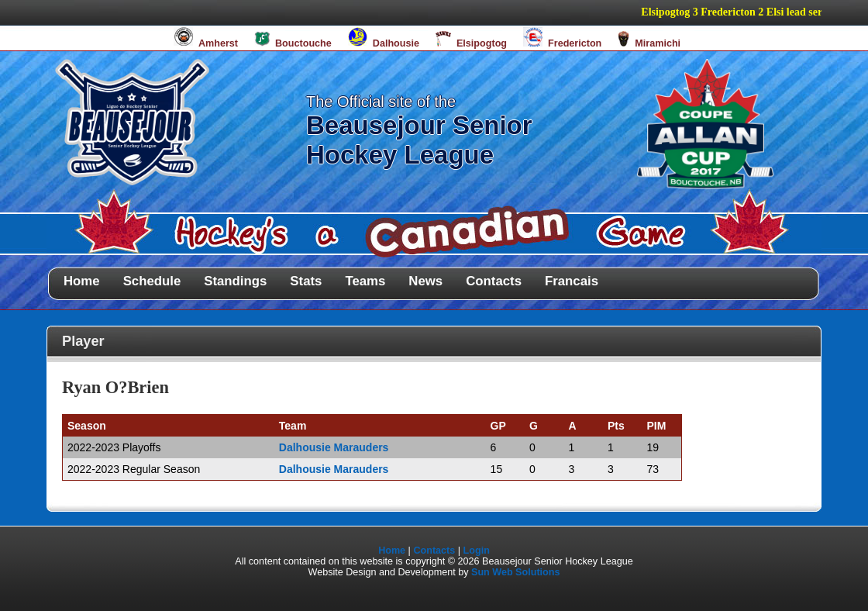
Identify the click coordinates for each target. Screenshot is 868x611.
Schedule (152, 281)
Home (82, 281)
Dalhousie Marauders (334, 447)
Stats (306, 281)
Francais (572, 281)
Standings (235, 281)
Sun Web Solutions (516, 572)
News (425, 281)
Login (477, 551)
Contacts (494, 281)
